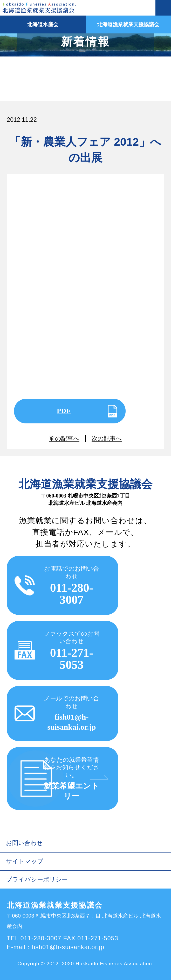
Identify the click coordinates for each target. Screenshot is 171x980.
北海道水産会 (43, 24)
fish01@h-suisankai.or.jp (68, 947)
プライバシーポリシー (37, 879)
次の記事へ (107, 439)
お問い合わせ (24, 843)
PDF (64, 411)
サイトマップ (25, 861)
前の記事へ (64, 439)
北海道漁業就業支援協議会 (128, 24)
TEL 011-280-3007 (34, 938)
